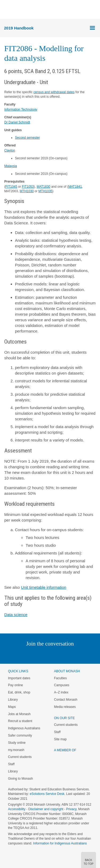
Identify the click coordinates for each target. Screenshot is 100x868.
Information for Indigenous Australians (60, 843)
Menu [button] (7, 10)
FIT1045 (11, 187)
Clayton (10, 150)
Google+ (54, 654)
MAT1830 (43, 187)
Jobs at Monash (19, 714)
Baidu (87, 654)
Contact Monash (66, 700)
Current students (20, 757)
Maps (12, 707)
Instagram (12, 654)
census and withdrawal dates (54, 92)
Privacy (71, 809)
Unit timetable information (44, 587)
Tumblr (65, 654)
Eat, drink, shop (19, 692)
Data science (16, 615)
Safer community (20, 735)
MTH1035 (45, 191)
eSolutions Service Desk (47, 794)
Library (13, 700)
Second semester (27, 138)
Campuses (62, 685)
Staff (11, 764)
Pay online (15, 685)
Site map (60, 739)
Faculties (61, 678)
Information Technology (21, 110)
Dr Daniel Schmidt (17, 122)
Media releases (65, 707)
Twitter (34, 654)
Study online (17, 743)
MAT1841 (75, 187)
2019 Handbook (19, 28)
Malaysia (11, 166)
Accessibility (17, 809)
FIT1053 (28, 187)
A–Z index (61, 692)
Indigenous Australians (24, 728)
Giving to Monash (20, 779)
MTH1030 (27, 191)
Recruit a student (20, 721)
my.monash (16, 750)
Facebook (45, 654)
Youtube (76, 654)
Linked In (23, 654)
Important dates (19, 678)
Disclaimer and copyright (46, 809)
